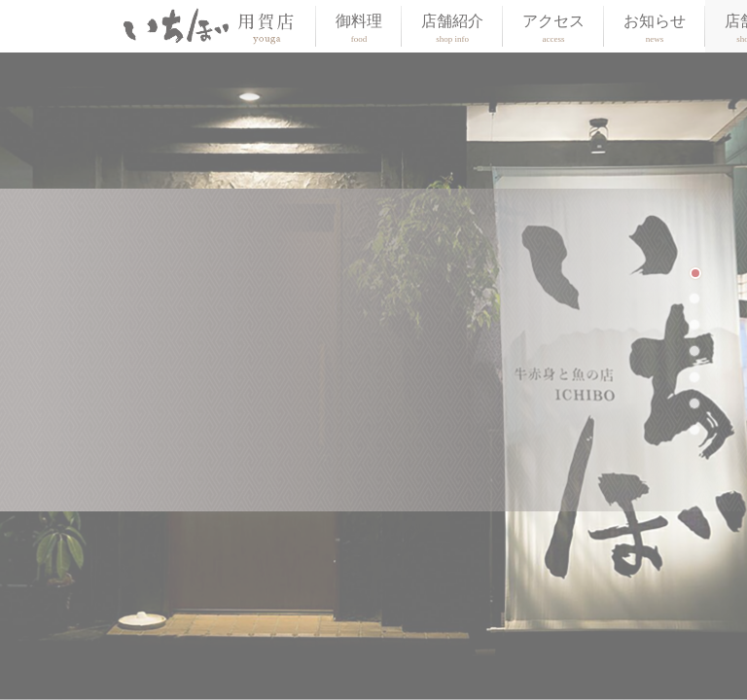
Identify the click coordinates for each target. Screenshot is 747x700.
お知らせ (655, 28)
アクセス (553, 28)
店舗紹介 (452, 28)
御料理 (359, 28)
